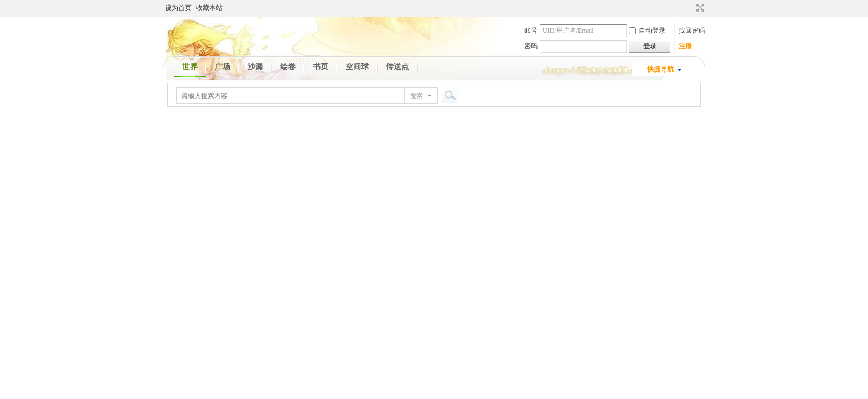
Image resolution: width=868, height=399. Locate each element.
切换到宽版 (699, 8)
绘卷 (288, 67)
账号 (531, 30)
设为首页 (178, 8)
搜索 (416, 96)
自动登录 (647, 30)
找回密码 (692, 30)
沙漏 (255, 67)
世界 (190, 67)
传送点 (397, 67)
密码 (531, 46)
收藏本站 (209, 8)
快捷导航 (660, 69)
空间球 (357, 67)
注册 (685, 46)
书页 (321, 67)
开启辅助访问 (690, 8)
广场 (223, 67)
